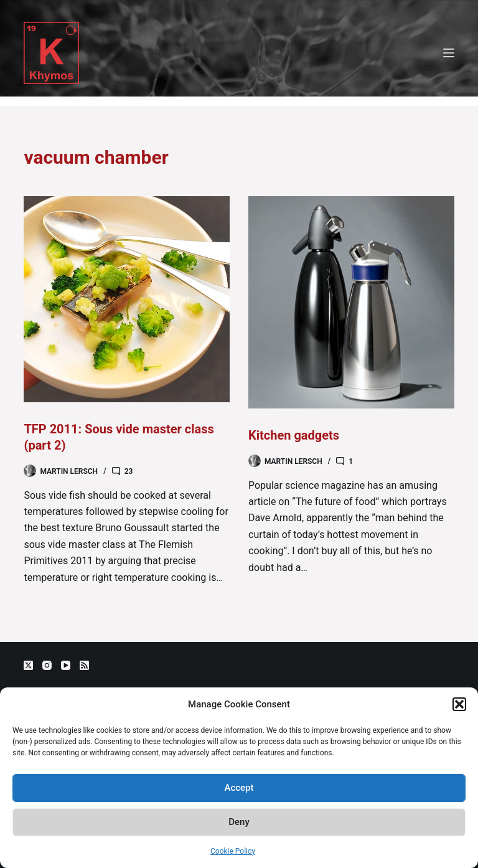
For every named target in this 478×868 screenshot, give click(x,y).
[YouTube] (66, 665)
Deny (239, 822)
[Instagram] (47, 665)
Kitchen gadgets (294, 435)
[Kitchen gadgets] (351, 302)
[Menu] (449, 53)
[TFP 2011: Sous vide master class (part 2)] (127, 299)
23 (129, 471)
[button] (459, 704)
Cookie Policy (233, 851)
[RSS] (84, 665)
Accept (239, 788)
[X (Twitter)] (28, 665)
